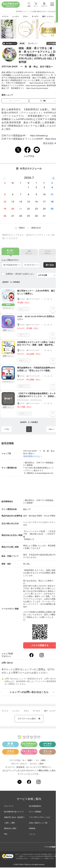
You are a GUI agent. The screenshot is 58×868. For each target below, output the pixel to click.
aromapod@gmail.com (44, 474)
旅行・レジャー (50, 712)
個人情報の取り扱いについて (14, 812)
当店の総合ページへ (10, 44)
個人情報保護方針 (35, 807)
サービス (37, 712)
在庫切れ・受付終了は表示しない (20, 275)
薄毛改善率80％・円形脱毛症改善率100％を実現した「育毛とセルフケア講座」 (36, 370)
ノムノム (32, 835)
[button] (53, 179)
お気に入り (34, 44)
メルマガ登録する (43, 646)
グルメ (26, 712)
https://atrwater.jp (39, 136)
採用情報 (32, 829)
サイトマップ (9, 807)
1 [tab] (30, 38)
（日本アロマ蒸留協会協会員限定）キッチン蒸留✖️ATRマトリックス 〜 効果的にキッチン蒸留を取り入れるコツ (37, 396)
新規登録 (19, 11)
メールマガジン (48, 253)
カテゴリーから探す (29, 719)
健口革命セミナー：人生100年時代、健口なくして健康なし (36, 293)
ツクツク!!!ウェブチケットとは (39, 818)
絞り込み (50, 266)
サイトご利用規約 (35, 812)
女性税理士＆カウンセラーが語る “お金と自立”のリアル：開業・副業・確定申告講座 (36, 344)
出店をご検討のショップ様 (38, 823)
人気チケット (29, 253)
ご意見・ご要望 (9, 823)
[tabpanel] (29, 30)
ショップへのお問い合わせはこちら (32, 693)
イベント (5, 712)
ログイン (26, 11)
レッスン (16, 712)
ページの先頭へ (50, 847)
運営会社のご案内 (10, 829)
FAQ (6, 835)
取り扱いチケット (10, 252)
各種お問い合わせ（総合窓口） (15, 818)
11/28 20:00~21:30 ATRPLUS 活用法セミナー (36, 318)
